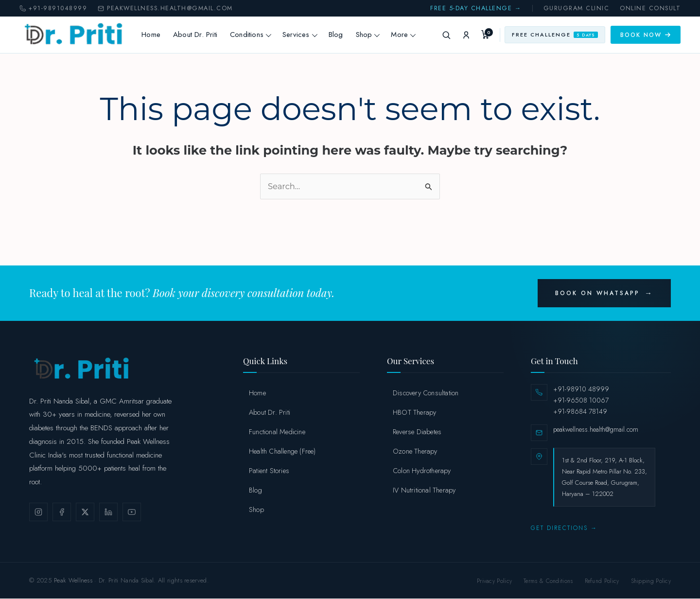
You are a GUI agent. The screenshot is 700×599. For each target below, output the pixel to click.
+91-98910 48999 (581, 389)
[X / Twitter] (85, 512)
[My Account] (466, 35)
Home (155, 35)
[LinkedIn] (108, 512)
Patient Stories (269, 471)
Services (304, 35)
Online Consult (650, 9)
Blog (340, 35)
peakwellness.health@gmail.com (165, 9)
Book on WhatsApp (597, 294)
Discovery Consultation (426, 393)
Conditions (254, 35)
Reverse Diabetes (417, 432)
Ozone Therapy (415, 451)
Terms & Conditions (548, 581)
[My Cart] (486, 35)
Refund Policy (602, 581)
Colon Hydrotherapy (422, 471)
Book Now (646, 35)
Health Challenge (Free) (282, 451)
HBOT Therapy (414, 413)
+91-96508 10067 (581, 401)
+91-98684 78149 (580, 412)
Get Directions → (564, 529)
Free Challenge (555, 35)
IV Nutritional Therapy (424, 490)
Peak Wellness (73, 581)
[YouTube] (132, 512)
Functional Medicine (277, 432)
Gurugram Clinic (577, 9)
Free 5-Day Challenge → (476, 9)
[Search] (446, 35)
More (408, 35)
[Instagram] (38, 512)
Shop (372, 35)
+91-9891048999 (53, 9)
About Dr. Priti (199, 35)
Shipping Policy (651, 581)
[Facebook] (62, 512)
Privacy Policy (494, 581)
